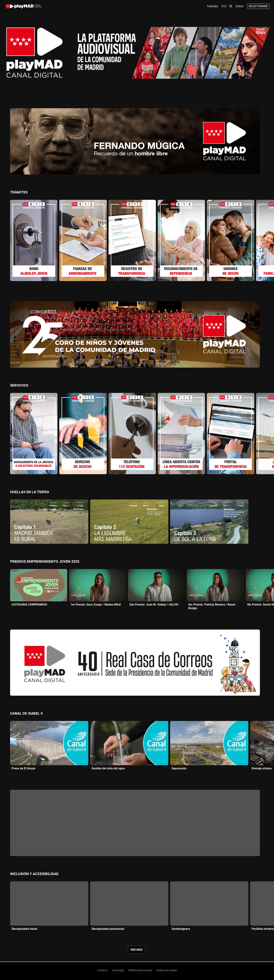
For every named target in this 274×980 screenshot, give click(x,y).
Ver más (137, 950)
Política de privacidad (140, 970)
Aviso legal (118, 970)
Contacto (102, 970)
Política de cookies (167, 970)
